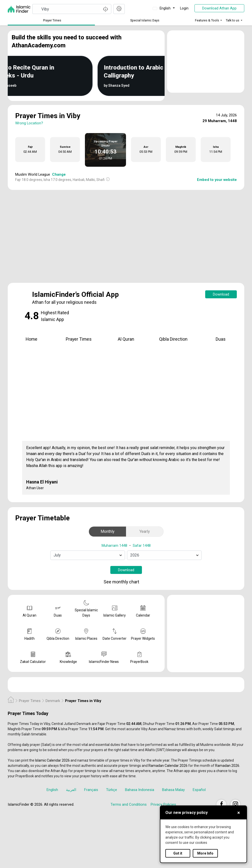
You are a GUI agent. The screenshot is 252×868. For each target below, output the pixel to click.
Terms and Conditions (129, 804)
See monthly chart (126, 582)
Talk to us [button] (233, 20)
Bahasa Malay (173, 790)
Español (199, 790)
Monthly (108, 531)
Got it (178, 853)
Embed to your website (217, 180)
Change (59, 174)
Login (184, 8)
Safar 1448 (142, 546)
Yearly (145, 531)
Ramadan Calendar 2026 (168, 766)
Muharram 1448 (114, 546)
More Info (205, 853)
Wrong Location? (29, 123)
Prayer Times (52, 20)
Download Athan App (219, 8)
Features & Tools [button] (207, 20)
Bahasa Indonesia (140, 790)
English (162, 8)
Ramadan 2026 (227, 766)
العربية (71, 790)
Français (91, 790)
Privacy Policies (163, 804)
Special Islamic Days (145, 20)
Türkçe (112, 790)
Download (221, 294)
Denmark (53, 701)
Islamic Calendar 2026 (52, 760)
